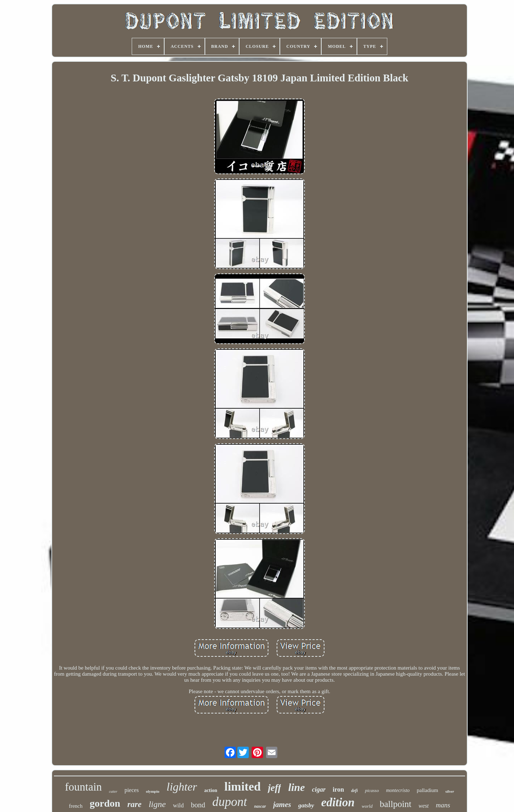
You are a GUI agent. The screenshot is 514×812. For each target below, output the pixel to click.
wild (178, 805)
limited (242, 786)
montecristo (398, 790)
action (211, 790)
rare (135, 804)
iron (338, 790)
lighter (182, 787)
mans (443, 805)
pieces (132, 790)
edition (338, 802)
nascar (260, 806)
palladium (428, 790)
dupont (230, 802)
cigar (319, 790)
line (296, 787)
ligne (157, 804)
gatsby (306, 805)
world (367, 806)
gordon (105, 803)
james (282, 805)
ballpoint (396, 804)
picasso (372, 790)
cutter (113, 791)
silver (450, 791)
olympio (153, 791)
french (76, 806)
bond (198, 805)
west (424, 806)
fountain (83, 787)
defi (355, 791)
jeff (274, 788)
